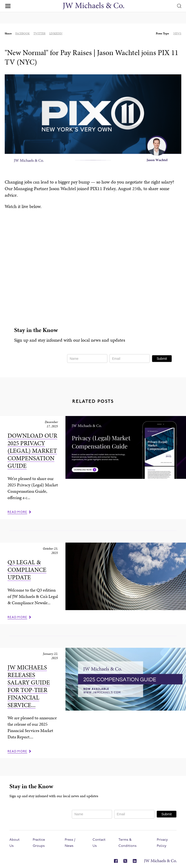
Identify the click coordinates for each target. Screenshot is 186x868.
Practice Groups (39, 843)
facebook (22, 33)
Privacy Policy (162, 843)
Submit (162, 359)
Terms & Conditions (127, 843)
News (177, 33)
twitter (39, 33)
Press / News (70, 843)
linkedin (56, 33)
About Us (14, 843)
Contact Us (99, 843)
